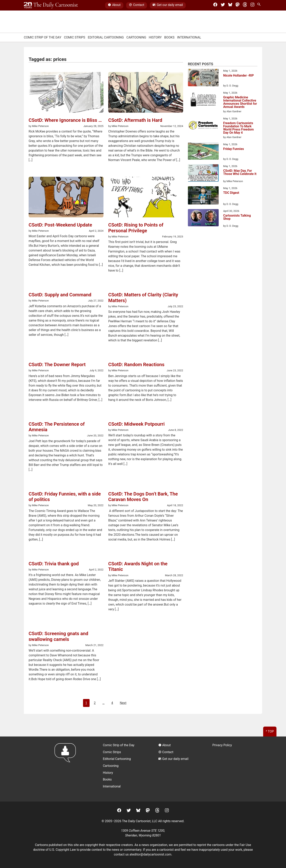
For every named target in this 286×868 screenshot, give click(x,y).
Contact (137, 5)
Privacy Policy (222, 745)
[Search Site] (260, 5)
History (155, 37)
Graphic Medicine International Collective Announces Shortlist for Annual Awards (240, 102)
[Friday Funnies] (203, 152)
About (114, 5)
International (189, 37)
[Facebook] (215, 5)
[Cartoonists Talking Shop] (203, 218)
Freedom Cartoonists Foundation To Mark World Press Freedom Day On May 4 (239, 128)
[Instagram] (252, 5)
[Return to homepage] (66, 769)
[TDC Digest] (203, 196)
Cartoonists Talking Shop (237, 217)
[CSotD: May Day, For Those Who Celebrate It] (203, 174)
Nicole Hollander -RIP (239, 76)
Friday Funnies (234, 149)
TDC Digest (231, 193)
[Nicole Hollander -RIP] (203, 78)
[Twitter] (223, 5)
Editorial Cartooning (106, 37)
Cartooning (136, 37)
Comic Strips (75, 37)
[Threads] (245, 5)
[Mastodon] (238, 5)
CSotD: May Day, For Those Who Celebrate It (240, 172)
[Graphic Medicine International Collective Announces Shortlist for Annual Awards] (203, 100)
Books (169, 37)
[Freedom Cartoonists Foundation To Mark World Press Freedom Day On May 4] (203, 126)
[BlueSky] (230, 5)
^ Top (270, 731)
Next (123, 703)
